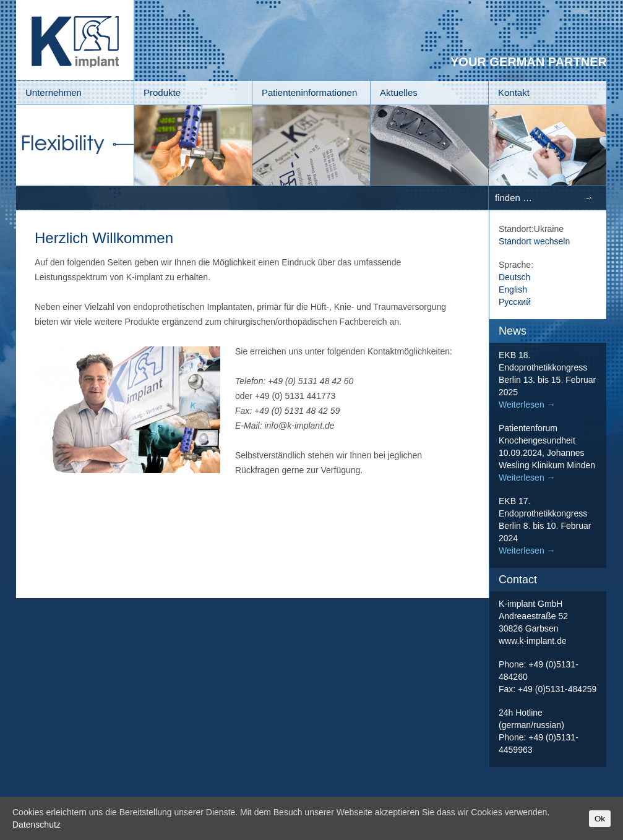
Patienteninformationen (309, 92)
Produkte (162, 92)
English (513, 289)
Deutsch (514, 277)
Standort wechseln (534, 241)
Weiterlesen (527, 405)
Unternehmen (54, 92)
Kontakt (514, 92)
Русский (515, 302)
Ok (600, 819)
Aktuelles (399, 92)
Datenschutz (37, 825)
